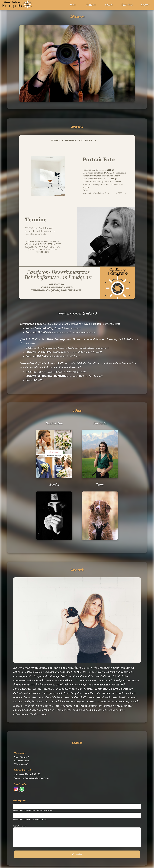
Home (73, 5)
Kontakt (145, 5)
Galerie (109, 5)
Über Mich (127, 5)
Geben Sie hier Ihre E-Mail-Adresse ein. (30, 820)
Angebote (91, 5)
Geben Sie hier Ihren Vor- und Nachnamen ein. (33, 811)
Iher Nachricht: (20, 826)
